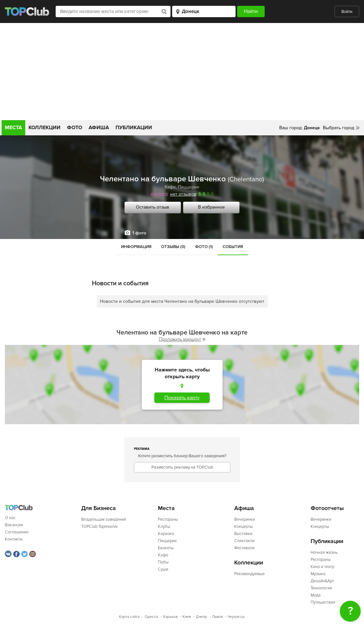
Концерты (243, 527)
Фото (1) (204, 247)
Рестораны (168, 519)
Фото (75, 128)
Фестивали (244, 548)
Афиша (99, 128)
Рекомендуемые (249, 574)
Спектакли (244, 541)
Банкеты (166, 548)
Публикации (134, 128)
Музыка (318, 574)
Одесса (151, 617)
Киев (187, 617)
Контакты (14, 539)
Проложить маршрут (182, 339)
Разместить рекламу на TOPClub (182, 467)
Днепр (201, 617)
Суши (163, 569)
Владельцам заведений (104, 519)
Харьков (170, 617)
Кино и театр (322, 567)
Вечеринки (245, 519)
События (233, 247)
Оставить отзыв (153, 207)
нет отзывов (183, 194)
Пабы (163, 562)
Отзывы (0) (173, 247)
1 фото (139, 233)
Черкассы (236, 617)
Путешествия (323, 602)
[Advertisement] (182, 72)
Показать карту (182, 398)
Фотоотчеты (327, 508)
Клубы (164, 527)
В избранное (211, 207)
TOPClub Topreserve (99, 527)
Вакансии (14, 525)
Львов (217, 617)
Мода (316, 595)
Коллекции (44, 128)
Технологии (321, 588)
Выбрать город (339, 128)
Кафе (170, 187)
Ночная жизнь (324, 552)
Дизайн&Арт (322, 581)
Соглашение (17, 532)
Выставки (243, 534)
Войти (347, 12)
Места (13, 128)
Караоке (166, 534)
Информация (136, 247)
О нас (10, 518)
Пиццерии (189, 187)
